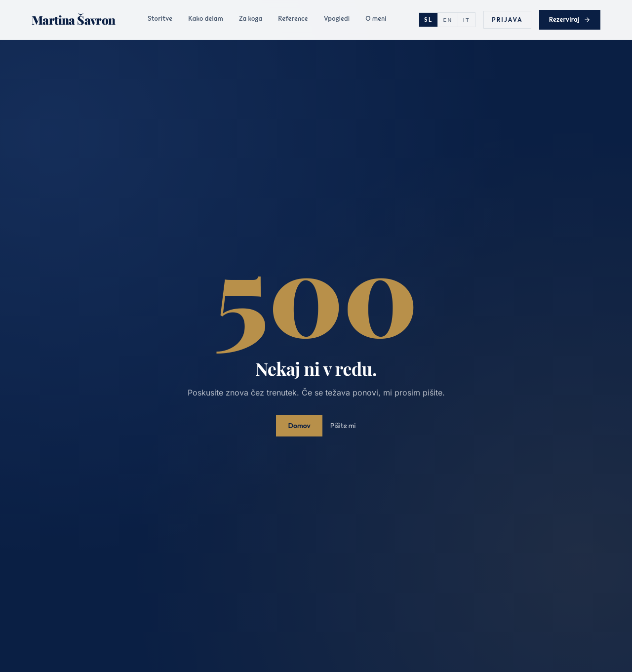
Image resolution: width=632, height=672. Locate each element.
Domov (299, 426)
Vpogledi (337, 18)
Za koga (251, 18)
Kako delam (206, 18)
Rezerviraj (570, 19)
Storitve (160, 18)
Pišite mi (343, 426)
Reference (293, 18)
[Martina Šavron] (74, 20)
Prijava (507, 20)
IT (467, 20)
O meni (376, 18)
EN (448, 20)
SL (428, 20)
